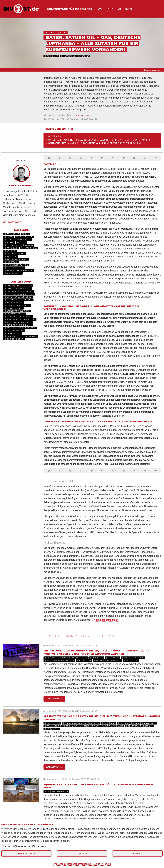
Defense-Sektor (14, 254)
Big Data (10, 257)
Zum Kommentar (54, 699)
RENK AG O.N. (12, 333)
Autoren (125, 9)
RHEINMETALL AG (14, 331)
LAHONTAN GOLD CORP (17, 311)
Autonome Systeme (16, 259)
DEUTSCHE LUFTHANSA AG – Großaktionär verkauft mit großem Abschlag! (95, 143)
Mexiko (28, 245)
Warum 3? (105, 9)
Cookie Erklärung (102, 864)
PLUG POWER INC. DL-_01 (18, 325)
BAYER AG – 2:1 (57, 136)
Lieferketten (24, 237)
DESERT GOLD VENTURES (18, 297)
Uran (9, 237)
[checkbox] (3, 846)
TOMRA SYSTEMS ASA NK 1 (18, 317)
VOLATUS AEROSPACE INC (18, 300)
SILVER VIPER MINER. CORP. (19, 294)
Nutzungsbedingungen (106, 620)
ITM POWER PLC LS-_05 (17, 305)
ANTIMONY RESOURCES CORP (20, 328)
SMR (26, 234)
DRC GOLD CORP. (14, 339)
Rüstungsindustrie (16, 265)
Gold (21, 243)
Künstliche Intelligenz (18, 270)
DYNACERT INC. (13, 308)
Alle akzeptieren (26, 853)
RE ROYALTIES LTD (15, 314)
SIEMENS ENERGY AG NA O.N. (20, 319)
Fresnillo (11, 248)
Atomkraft (12, 234)
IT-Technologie (14, 268)
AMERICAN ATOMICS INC (18, 289)
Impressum (60, 864)
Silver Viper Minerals (17, 240)
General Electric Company (20, 336)
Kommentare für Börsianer (70, 9)
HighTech (11, 262)
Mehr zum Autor (12, 221)
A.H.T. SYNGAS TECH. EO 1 (18, 322)
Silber (9, 243)
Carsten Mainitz (84, 115)
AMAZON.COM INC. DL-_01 (18, 286)
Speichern (82, 853)
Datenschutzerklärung (79, 864)
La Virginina (29, 248)
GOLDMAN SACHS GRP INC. (19, 291)
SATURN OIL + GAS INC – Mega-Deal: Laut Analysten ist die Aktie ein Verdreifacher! (99, 140)
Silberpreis (12, 245)
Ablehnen (138, 853)
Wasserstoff (13, 273)
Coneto (10, 251)
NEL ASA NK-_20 (14, 303)
